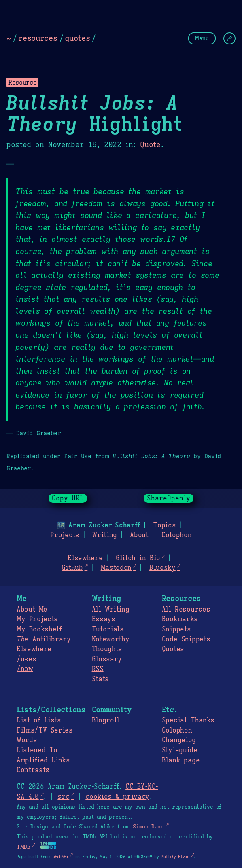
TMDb (23, 847)
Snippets (176, 629)
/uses (26, 659)
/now (25, 669)
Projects (65, 535)
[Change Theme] (229, 38)
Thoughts (107, 649)
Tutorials (108, 629)
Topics (164, 525)
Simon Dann (148, 827)
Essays (104, 619)
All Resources (186, 610)
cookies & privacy (117, 797)
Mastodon (116, 568)
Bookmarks (180, 619)
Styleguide (180, 750)
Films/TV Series (45, 730)
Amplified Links (43, 760)
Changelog (179, 740)
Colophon (176, 535)
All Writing (111, 610)
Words (27, 740)
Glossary (107, 659)
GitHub (72, 568)
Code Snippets (186, 639)
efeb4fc (60, 857)
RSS (98, 669)
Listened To (37, 750)
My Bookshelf (39, 629)
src (63, 797)
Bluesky (162, 568)
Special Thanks (188, 720)
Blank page (181, 760)
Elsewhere (85, 558)
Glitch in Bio (138, 558)
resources (38, 38)
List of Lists (39, 720)
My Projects (37, 619)
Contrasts (33, 770)
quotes (77, 38)
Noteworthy (111, 639)
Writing (105, 535)
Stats (100, 679)
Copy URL (68, 498)
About (139, 535)
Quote (150, 145)
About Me (32, 610)
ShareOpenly (169, 498)
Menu (202, 38)
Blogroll (106, 720)
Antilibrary (44, 639)
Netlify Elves (175, 857)
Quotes (173, 649)
